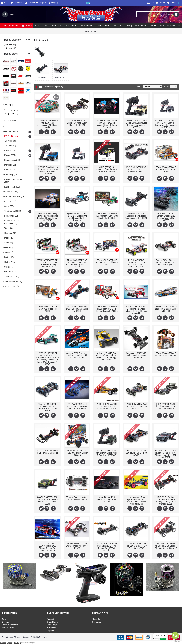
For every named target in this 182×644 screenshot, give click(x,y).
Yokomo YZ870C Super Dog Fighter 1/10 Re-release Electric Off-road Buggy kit (136, 310)
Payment (6, 619)
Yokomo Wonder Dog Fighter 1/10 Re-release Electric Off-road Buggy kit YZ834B (47, 217)
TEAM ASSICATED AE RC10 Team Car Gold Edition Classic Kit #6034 (107, 309)
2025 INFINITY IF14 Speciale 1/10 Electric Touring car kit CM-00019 (136, 216)
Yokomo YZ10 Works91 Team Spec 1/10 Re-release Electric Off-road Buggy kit (107, 124)
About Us (96, 619)
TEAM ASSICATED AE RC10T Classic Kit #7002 (166, 354)
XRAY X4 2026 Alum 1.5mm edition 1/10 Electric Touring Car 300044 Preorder (47, 547)
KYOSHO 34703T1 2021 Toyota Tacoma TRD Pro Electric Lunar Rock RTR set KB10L (166, 454)
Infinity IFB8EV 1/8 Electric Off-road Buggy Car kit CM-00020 (77, 123)
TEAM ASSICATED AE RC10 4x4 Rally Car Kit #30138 (166, 169)
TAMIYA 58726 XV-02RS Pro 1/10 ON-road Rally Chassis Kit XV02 (136, 546)
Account (50, 619)
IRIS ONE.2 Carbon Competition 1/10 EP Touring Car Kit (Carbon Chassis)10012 (166, 500)
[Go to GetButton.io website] (175, 641)
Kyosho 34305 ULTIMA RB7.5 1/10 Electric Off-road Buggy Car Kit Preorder (77, 217)
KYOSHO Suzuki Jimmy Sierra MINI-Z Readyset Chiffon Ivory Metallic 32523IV (136, 124)
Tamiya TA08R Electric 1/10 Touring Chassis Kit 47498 (136, 453)
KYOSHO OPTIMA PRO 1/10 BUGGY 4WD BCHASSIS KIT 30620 (107, 406)
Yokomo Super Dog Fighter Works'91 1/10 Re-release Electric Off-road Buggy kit (136, 500)
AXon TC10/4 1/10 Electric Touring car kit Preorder (107, 499)
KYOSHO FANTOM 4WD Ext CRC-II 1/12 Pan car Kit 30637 (136, 406)
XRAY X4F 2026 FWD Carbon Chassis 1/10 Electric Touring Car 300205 (166, 217)
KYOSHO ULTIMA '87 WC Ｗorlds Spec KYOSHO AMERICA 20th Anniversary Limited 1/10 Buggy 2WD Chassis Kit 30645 (47, 359)
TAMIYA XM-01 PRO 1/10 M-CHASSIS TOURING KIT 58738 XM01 (48, 407)
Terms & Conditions (10, 625)
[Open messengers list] (175, 636)
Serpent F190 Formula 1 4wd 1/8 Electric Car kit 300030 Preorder (77, 355)
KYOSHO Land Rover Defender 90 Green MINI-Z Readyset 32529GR (107, 453)
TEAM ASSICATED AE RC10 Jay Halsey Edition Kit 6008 (77, 453)
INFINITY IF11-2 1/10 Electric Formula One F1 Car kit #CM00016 (166, 406)
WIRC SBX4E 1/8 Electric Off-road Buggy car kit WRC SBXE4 (107, 169)
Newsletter (51, 628)
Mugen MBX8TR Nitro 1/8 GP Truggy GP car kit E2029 (77, 546)
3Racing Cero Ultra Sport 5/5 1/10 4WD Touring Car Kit (77, 499)
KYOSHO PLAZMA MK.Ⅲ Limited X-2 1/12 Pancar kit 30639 (166, 309)
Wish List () (52, 625)
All (5, 127)
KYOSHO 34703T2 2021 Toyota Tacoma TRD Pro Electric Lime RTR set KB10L (47, 500)
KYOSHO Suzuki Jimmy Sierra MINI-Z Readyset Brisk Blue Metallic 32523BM (47, 170)
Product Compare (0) (54, 87)
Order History (53, 622)
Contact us (97, 622)
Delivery (5, 622)
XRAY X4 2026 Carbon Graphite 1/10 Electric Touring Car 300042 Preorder (107, 547)
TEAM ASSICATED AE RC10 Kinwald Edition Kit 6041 (107, 262)
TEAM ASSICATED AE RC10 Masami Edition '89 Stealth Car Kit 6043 (107, 216)
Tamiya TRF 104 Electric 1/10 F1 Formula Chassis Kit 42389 (77, 309)
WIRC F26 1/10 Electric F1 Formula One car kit (47, 452)
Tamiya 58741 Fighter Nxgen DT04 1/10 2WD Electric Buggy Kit (166, 262)
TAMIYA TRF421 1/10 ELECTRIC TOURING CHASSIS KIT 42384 (77, 406)
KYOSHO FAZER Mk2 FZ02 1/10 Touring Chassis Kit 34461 (136, 169)
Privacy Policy (8, 628)
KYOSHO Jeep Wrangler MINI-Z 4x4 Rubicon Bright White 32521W (77, 169)
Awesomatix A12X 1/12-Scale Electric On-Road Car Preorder (136, 355)
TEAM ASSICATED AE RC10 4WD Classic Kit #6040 (47, 309)
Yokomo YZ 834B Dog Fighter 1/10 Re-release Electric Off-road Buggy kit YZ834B (107, 356)
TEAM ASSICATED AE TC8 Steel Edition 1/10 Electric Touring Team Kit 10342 (77, 263)
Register (50, 631)
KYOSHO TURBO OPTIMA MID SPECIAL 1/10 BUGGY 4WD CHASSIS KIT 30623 (136, 263)
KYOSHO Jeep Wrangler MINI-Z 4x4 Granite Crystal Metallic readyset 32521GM (166, 124)
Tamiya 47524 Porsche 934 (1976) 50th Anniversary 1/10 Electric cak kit (48, 124)
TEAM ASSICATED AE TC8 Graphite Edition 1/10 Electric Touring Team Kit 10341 (47, 263)
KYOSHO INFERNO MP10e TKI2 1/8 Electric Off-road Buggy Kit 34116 (166, 546)
